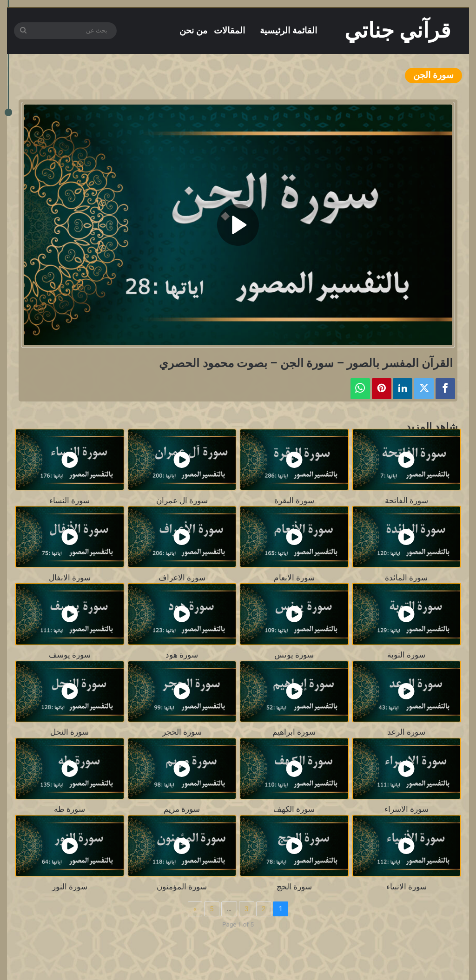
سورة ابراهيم (294, 732)
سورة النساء (69, 501)
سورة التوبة (406, 655)
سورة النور (70, 887)
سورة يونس (294, 655)
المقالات (229, 30)
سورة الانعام (294, 578)
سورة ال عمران (182, 501)
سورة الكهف (294, 809)
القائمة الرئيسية (288, 30)
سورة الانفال (70, 578)
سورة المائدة (406, 578)
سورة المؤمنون (182, 887)
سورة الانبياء (407, 887)
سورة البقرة (294, 501)
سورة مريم (182, 809)
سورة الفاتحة (407, 501)
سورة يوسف (70, 655)
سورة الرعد (406, 732)
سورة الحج (294, 887)
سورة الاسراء (407, 809)
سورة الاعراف (182, 578)
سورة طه (69, 809)
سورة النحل (69, 732)
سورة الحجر (182, 732)
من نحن (193, 30)
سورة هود (182, 655)
